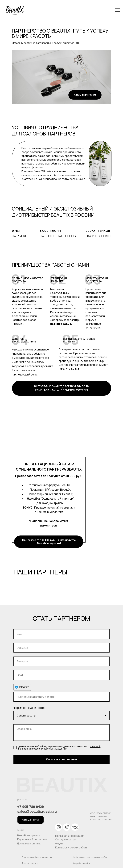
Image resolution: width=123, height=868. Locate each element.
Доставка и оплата (29, 844)
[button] (31, 820)
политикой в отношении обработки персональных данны (59, 748)
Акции (59, 844)
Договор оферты (29, 863)
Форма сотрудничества (29, 708)
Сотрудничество (65, 840)
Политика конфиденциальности (37, 857)
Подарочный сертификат (33, 839)
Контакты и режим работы (72, 848)
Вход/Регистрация (29, 836)
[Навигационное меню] (118, 10)
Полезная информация (70, 836)
